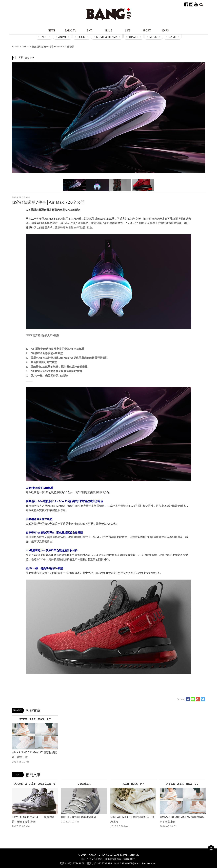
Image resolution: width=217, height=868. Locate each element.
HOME (15, 46)
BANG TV (70, 30)
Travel (133, 37)
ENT (89, 30)
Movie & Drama (107, 37)
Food (81, 37)
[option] (109, 118)
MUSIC (154, 37)
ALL (44, 37)
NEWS (52, 30)
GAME (173, 37)
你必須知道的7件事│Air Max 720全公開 (53, 46)
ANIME (62, 37)
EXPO (166, 30)
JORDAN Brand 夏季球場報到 (79, 817)
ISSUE (108, 30)
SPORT (147, 30)
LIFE (128, 30)
